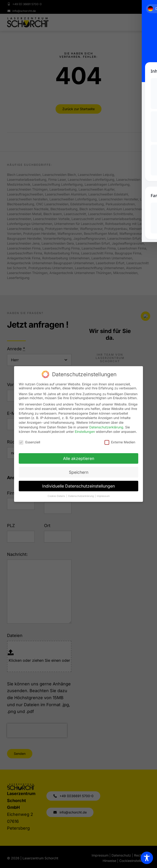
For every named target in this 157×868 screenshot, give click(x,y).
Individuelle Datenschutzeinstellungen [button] (78, 486)
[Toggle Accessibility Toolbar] (147, 858)
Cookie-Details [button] (57, 496)
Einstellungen (85, 432)
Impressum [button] (103, 496)
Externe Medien (120, 442)
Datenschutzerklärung (106, 427)
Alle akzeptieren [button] (79, 458)
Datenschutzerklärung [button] (81, 496)
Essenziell (29, 442)
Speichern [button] (79, 472)
